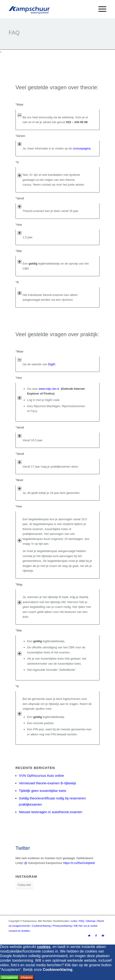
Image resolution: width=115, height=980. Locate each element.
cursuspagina (82, 148)
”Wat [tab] (19, 251)
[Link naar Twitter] (89, 936)
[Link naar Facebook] (96, 936)
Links (74, 921)
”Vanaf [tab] (20, 199)
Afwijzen (26, 977)
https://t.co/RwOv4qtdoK (79, 863)
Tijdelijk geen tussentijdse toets (43, 791)
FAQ (81, 921)
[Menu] (100, 9)
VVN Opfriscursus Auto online (42, 776)
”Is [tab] (18, 162)
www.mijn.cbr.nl (49, 389)
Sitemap (91, 921)
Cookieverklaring (41, 926)
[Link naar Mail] (103, 936)
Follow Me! (24, 885)
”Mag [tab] (19, 585)
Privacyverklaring (62, 926)
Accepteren (9, 977)
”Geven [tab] (20, 136)
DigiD (52, 364)
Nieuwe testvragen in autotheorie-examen (51, 812)
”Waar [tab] (20, 105)
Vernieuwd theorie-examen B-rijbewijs (48, 783)
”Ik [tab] (18, 282)
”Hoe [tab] (19, 225)
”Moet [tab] (19, 480)
